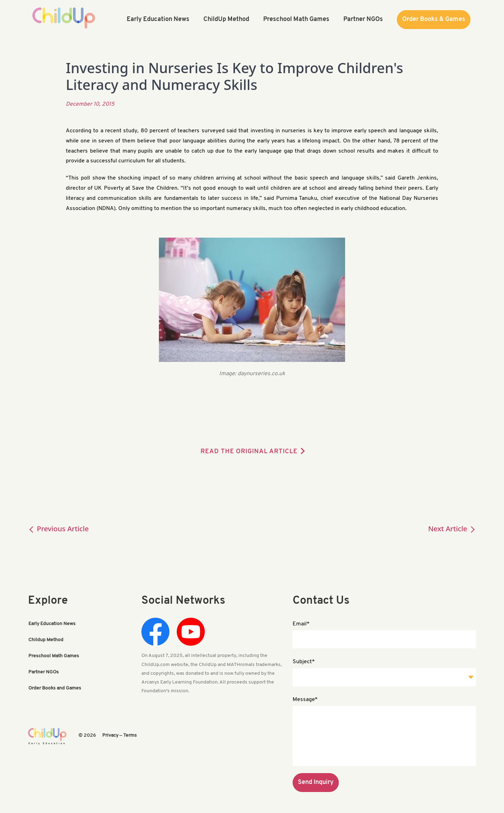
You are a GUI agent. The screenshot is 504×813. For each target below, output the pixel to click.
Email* (301, 624)
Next (452, 529)
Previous (58, 529)
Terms (130, 735)
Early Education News (52, 624)
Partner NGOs (44, 672)
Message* (305, 700)
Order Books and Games (55, 688)
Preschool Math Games (54, 656)
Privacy (110, 735)
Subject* (304, 662)
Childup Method (46, 640)
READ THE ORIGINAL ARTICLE (249, 452)
